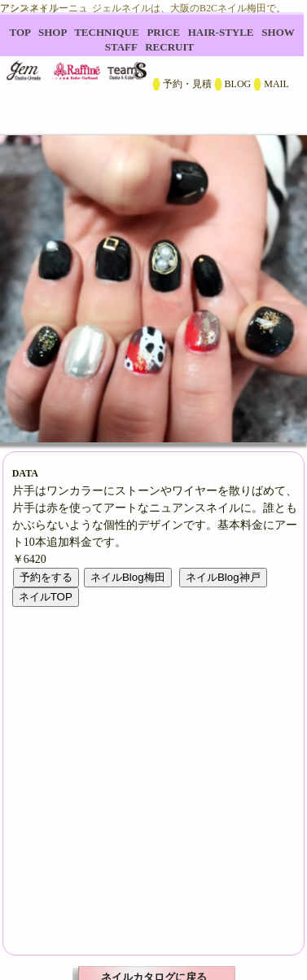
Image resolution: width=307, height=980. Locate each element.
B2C (153, 65)
